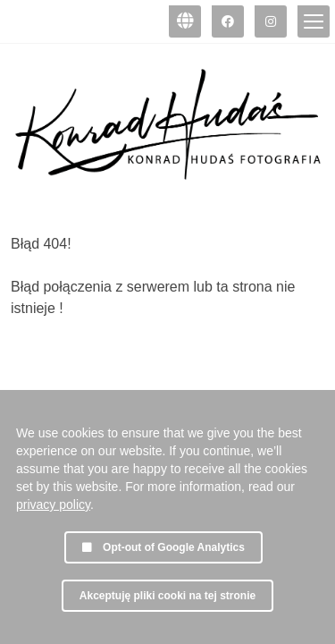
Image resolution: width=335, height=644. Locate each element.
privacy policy (53, 504)
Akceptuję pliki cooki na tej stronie (167, 596)
